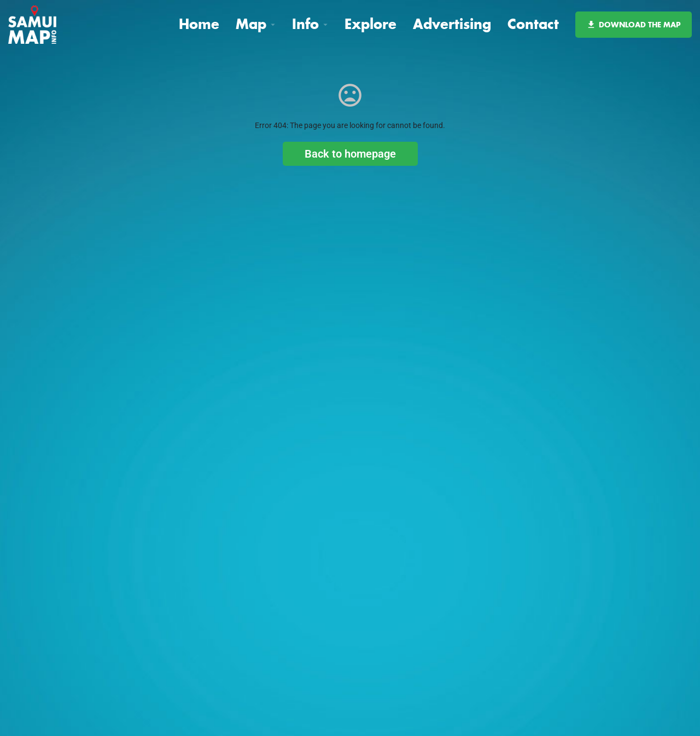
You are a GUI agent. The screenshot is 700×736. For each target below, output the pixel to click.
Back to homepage (350, 154)
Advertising (452, 24)
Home (199, 24)
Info (305, 24)
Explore (371, 24)
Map (251, 24)
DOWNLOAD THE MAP (634, 25)
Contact (533, 24)
